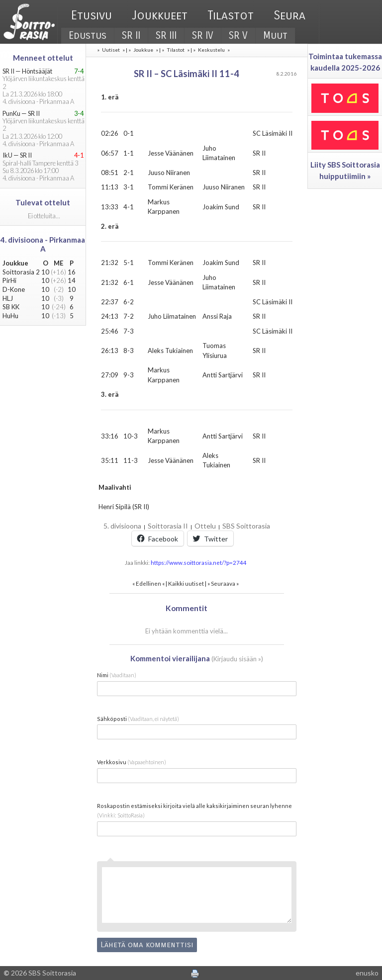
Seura (289, 15)
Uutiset (111, 50)
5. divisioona (122, 526)
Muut (275, 36)
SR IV (203, 36)
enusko (367, 973)
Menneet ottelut (43, 58)
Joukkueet (160, 15)
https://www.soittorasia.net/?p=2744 (199, 562)
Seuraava (223, 583)
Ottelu (205, 526)
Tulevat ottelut (43, 202)
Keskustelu (211, 50)
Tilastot (231, 15)
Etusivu (92, 15)
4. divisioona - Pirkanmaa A (43, 244)
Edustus (88, 36)
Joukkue (143, 50)
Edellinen (148, 583)
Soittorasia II (168, 526)
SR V (238, 36)
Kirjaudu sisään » (237, 659)
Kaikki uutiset (187, 583)
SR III (166, 36)
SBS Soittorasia (246, 526)
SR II (131, 36)
